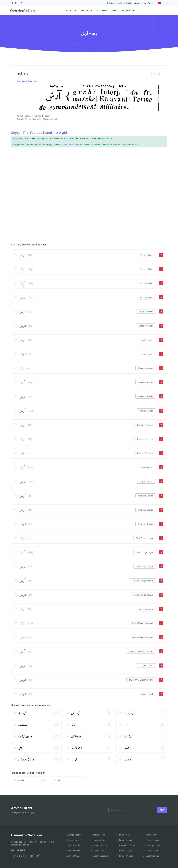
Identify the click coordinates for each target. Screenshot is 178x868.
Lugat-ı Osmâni (125, 856)
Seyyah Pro (18, 138)
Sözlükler (86, 11)
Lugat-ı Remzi (146, 467)
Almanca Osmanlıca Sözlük (141, 651)
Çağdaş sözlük (50, 119)
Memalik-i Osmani (126, 845)
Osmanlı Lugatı (125, 851)
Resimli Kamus (151, 835)
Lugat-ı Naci (146, 340)
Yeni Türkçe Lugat (145, 538)
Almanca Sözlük (72, 835)
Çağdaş (111, 3)
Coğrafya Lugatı (152, 845)
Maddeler (102, 11)
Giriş (150, 3)
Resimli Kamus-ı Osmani (142, 623)
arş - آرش (16, 245)
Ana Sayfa (71, 11)
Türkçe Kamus (151, 840)
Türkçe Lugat (151, 851)
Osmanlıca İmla (151, 856)
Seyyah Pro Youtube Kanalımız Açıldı (39, 133)
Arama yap (140, 3)
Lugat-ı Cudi (146, 666)
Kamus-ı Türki (146, 255)
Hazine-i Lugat (146, 694)
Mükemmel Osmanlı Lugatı (141, 680)
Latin (114, 11)
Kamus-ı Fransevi (27, 81)
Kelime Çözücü (125, 3)
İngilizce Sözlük (146, 496)
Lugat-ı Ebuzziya (145, 609)
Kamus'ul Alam (146, 411)
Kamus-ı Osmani (146, 368)
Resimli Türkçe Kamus (143, 581)
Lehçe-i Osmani (146, 312)
